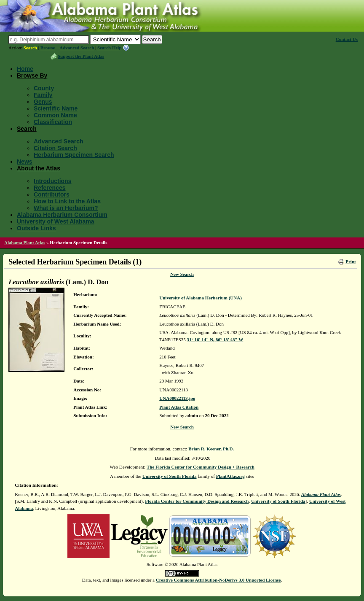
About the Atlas (39, 168)
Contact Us (347, 39)
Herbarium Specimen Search (74, 155)
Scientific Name (56, 108)
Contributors (52, 194)
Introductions (52, 181)
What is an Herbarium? (66, 208)
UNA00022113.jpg (177, 398)
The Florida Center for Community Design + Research (201, 467)
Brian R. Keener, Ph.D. (211, 449)
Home (25, 69)
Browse (48, 48)
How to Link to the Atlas (67, 201)
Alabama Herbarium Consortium (62, 215)
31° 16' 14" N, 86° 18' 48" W (215, 340)
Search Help (110, 48)
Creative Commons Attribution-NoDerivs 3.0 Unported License (218, 580)
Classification (53, 122)
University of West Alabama (56, 221)
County (44, 88)
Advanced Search (77, 48)
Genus (43, 102)
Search (30, 48)
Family (43, 95)
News (25, 162)
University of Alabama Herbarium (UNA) (201, 298)
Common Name (55, 115)
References (50, 188)
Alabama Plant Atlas (25, 243)
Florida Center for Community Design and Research (197, 501)
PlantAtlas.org (230, 476)
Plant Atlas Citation (179, 407)
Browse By (32, 75)
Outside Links (36, 228)
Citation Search (55, 148)
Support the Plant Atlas (81, 56)
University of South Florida (170, 476)
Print (351, 261)
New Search (182, 274)
